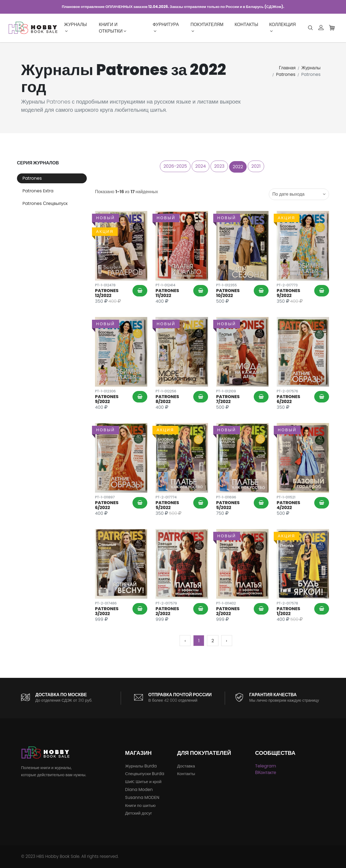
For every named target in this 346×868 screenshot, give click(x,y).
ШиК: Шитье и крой (143, 782)
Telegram (266, 766)
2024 (201, 166)
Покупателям (207, 27)
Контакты (246, 25)
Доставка (186, 766)
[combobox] (299, 194)
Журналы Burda (141, 766)
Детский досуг (139, 813)
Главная (287, 68)
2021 (256, 166)
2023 (219, 166)
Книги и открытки (113, 28)
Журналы (75, 27)
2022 (238, 167)
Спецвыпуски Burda (145, 774)
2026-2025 (175, 166)
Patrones (286, 74)
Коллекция (282, 27)
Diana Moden (139, 790)
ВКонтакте (266, 773)
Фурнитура (166, 27)
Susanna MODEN (142, 797)
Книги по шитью (140, 805)
